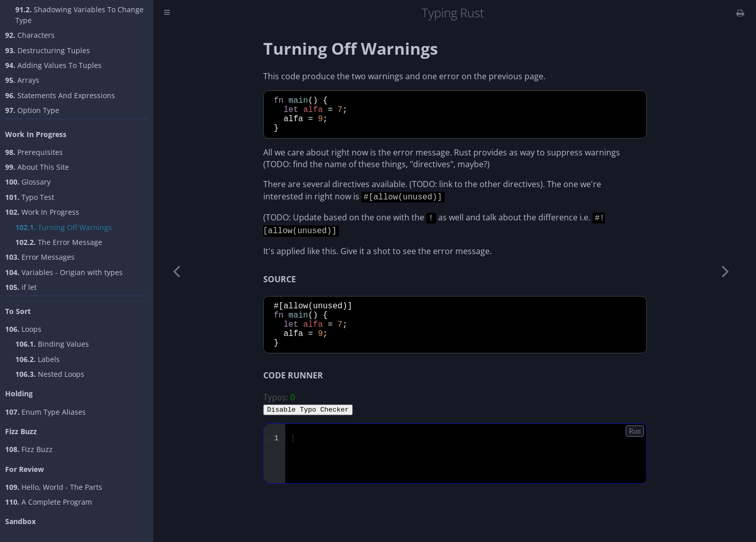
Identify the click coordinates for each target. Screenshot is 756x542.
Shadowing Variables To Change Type (79, 15)
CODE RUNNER (293, 391)
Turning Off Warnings (64, 227)
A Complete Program (49, 502)
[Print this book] (740, 13)
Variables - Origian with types (64, 272)
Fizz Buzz (29, 449)
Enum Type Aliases (45, 412)
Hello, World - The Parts (54, 487)
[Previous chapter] (176, 271)
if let (21, 287)
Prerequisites (34, 152)
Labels (38, 359)
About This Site (37, 167)
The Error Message (59, 242)
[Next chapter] (725, 271)
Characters (30, 35)
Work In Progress (42, 212)
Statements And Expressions (60, 95)
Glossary (28, 182)
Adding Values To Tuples (53, 65)
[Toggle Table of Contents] (167, 13)
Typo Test (30, 197)
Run (635, 447)
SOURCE (280, 284)
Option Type (32, 110)
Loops (23, 329)
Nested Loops (50, 374)
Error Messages (40, 257)
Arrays (22, 80)
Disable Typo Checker (308, 424)
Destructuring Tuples (48, 50)
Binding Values (52, 344)
